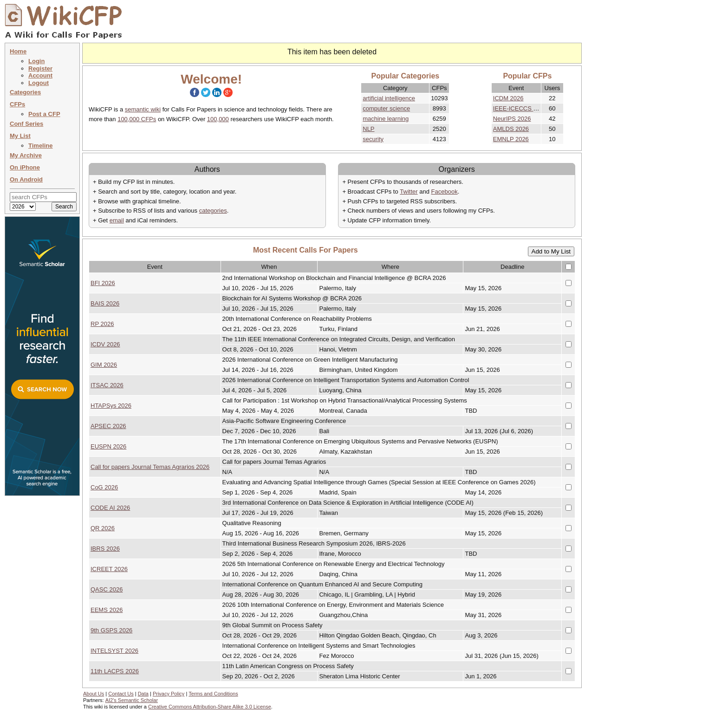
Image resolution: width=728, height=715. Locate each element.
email (117, 220)
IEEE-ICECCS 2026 (520, 108)
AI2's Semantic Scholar (132, 700)
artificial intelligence (389, 98)
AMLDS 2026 (511, 129)
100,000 (218, 119)
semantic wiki (143, 109)
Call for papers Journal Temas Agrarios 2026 (150, 467)
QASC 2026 (107, 589)
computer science (386, 108)
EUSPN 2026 (108, 446)
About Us (94, 694)
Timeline (41, 146)
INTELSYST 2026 (114, 651)
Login (36, 61)
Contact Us (121, 694)
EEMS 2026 (107, 610)
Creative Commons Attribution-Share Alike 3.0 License (210, 707)
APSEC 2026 (108, 426)
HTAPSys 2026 (111, 406)
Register (40, 68)
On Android (26, 179)
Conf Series (26, 124)
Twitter (409, 192)
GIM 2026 (104, 365)
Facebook (445, 192)
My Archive (26, 155)
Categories (25, 92)
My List (20, 136)
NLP (368, 129)
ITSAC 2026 (107, 385)
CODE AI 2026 (110, 508)
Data (143, 694)
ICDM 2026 (508, 98)
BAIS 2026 (105, 303)
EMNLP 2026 (511, 139)
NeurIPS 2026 (512, 119)
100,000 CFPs (137, 119)
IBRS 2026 (105, 549)
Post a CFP (44, 114)
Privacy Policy (169, 694)
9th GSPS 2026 (111, 630)
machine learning (386, 119)
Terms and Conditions (213, 694)
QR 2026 (103, 528)
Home (18, 51)
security (373, 139)
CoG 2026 (104, 487)
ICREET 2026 (109, 569)
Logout (39, 83)
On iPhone (25, 167)
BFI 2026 (103, 283)
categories (213, 211)
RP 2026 (102, 324)
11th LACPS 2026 (115, 671)
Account (40, 75)
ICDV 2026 (105, 344)
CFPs (17, 104)
